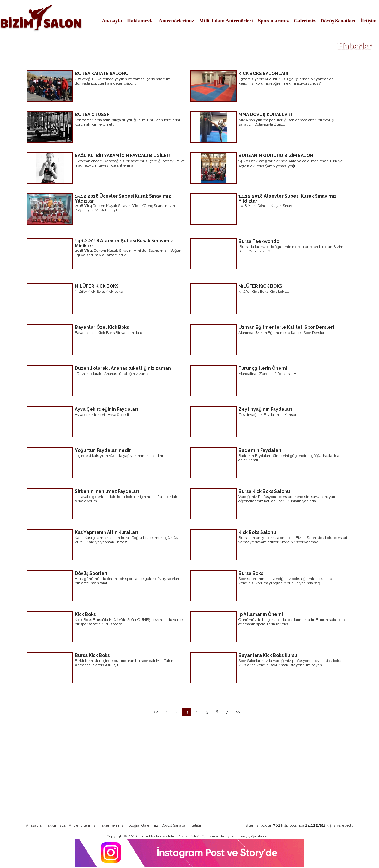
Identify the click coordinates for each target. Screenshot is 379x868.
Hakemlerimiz (111, 825)
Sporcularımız (273, 21)
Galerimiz (304, 21)
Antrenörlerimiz (177, 21)
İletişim (368, 21)
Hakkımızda (140, 21)
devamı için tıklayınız (161, 99)
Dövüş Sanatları (338, 21)
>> (238, 712)
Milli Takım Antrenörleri (226, 21)
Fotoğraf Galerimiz (142, 825)
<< (156, 712)
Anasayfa (112, 21)
